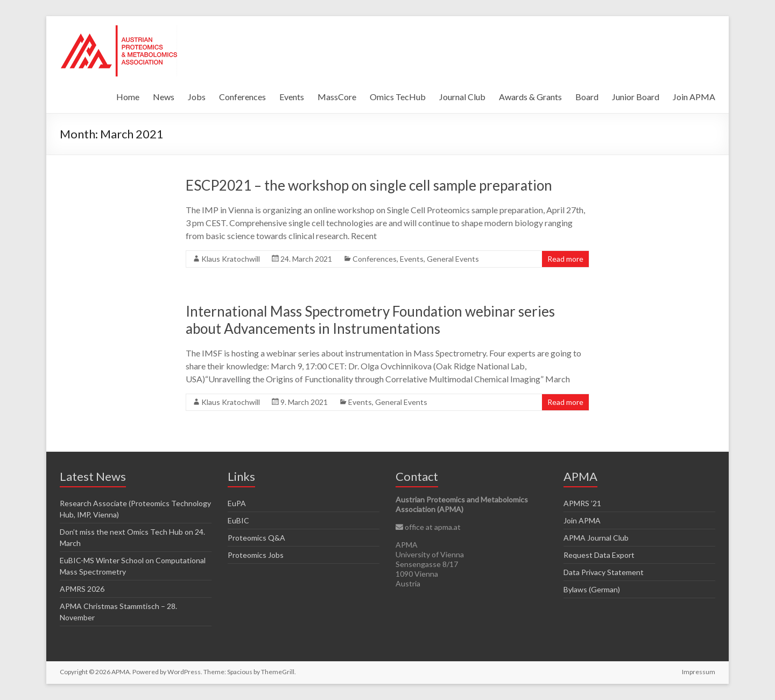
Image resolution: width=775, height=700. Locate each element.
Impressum (699, 672)
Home (128, 97)
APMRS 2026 (82, 589)
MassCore (337, 97)
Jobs (197, 97)
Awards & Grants (530, 97)
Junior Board (636, 97)
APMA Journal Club (596, 538)
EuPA (237, 503)
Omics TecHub (398, 97)
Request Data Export (599, 555)
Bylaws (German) (592, 589)
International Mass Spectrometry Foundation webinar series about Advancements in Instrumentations (370, 320)
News (164, 97)
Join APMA (694, 97)
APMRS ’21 (582, 503)
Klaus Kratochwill (231, 259)
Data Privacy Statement (604, 572)
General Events (453, 259)
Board (587, 97)
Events (292, 97)
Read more (565, 259)
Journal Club (462, 97)
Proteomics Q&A (256, 538)
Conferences (242, 97)
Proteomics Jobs (256, 555)
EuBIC (238, 520)
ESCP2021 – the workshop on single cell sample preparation (369, 185)
